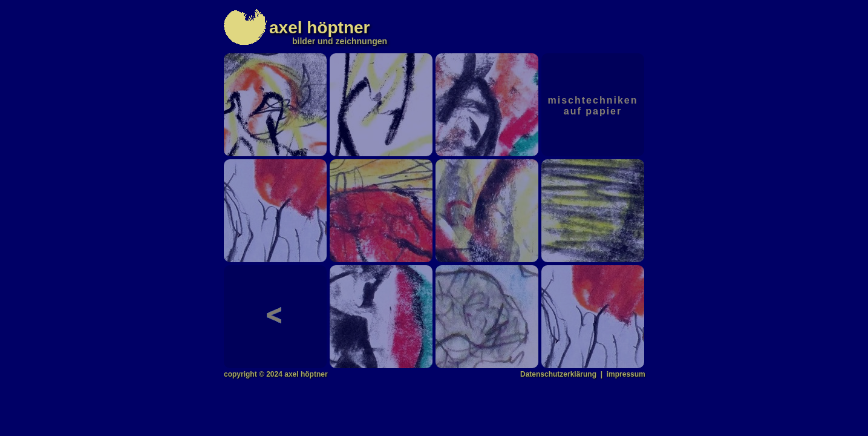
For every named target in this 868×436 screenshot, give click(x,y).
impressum (626, 374)
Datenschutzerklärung (558, 374)
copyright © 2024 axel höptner (276, 374)
